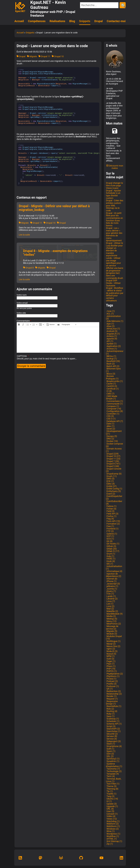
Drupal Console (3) (114, 470)
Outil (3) (110, 659)
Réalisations (57, 21)
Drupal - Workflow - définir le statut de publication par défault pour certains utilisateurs (115, 294)
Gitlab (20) (111, 549)
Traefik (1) (111, 794)
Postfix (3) (111, 684)
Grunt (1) (111, 554)
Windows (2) (112, 829)
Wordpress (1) (113, 834)
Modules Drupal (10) (114, 637)
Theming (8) (112, 789)
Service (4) (111, 739)
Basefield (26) (113, 361)
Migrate (32, 56)
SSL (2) (110, 756)
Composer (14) (114, 409)
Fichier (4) (111, 509)
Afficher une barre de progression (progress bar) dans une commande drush (115, 273)
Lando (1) (111, 596)
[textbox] (58, 340)
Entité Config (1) (114, 489)
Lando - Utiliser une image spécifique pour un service (113, 262)
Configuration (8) (114, 411)
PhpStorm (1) (113, 676)
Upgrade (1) (112, 806)
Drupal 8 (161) (113, 464)
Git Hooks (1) (113, 544)
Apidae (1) (111, 344)
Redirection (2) (113, 691)
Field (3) (110, 511)
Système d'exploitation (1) (114, 765)
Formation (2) (113, 524)
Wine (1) (110, 831)
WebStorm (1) (113, 826)
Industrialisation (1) (114, 568)
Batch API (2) (113, 366)
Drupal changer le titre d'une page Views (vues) (115, 185)
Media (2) (111, 616)
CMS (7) (110, 394)
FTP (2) (110, 531)
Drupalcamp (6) (114, 474)
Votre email (22, 303)
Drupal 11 (44, 56)
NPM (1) (110, 656)
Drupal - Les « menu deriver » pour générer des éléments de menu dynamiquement (114, 234)
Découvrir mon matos (115, 167)
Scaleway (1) (113, 719)
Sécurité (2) (112, 734)
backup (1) (111, 359)
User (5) (110, 811)
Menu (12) (111, 621)
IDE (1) (110, 564)
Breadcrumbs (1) (114, 381)
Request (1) (112, 699)
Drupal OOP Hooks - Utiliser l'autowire (113, 283)
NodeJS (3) (112, 651)
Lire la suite (24, 235)
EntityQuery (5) (113, 491)
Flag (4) (110, 519)
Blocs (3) (111, 374)
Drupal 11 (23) (113, 459)
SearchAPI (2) (113, 729)
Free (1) (110, 526)
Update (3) (111, 804)
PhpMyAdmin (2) (114, 674)
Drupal (99, 21)
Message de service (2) (112, 627)
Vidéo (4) (111, 816)
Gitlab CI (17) (113, 551)
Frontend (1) (112, 529)
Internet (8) (112, 579)
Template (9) (112, 774)
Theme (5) (111, 786)
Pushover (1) (112, 686)
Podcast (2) (112, 681)
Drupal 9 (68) (113, 466)
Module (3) (112, 634)
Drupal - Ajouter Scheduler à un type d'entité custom (114, 194)
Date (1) (110, 424)
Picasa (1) (111, 679)
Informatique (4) (114, 571)
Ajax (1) (110, 324)
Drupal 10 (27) (113, 456)
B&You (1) (111, 356)
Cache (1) (111, 384)
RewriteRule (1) (114, 706)
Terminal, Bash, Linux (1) (114, 780)
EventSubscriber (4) (114, 502)
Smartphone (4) (114, 746)
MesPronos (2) (113, 624)
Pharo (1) (111, 666)
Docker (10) (112, 441)
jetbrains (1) (112, 586)
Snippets (85, 21)
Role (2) (110, 709)
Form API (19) (113, 521)
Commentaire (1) (115, 401)
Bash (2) (110, 364)
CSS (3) (110, 416)
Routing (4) (112, 711)
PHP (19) (111, 669)
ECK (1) (110, 481)
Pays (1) (110, 664)
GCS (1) (110, 539)
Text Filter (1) (113, 784)
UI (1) (109, 801)
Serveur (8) (112, 736)
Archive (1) (112, 349)
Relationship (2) (114, 694)
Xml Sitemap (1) (114, 841)
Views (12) (111, 819)
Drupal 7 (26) (113, 461)
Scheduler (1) (113, 721)
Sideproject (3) (113, 741)
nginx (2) (111, 649)
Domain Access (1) (114, 450)
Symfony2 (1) (113, 759)
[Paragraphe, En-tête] (69, 325)
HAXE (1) (111, 559)
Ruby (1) (110, 714)
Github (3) (111, 546)
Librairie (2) (112, 599)
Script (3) (111, 726)
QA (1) (109, 689)
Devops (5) (112, 436)
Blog (72, 21)
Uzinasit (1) (112, 814)
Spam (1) (111, 751)
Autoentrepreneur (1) (115, 352)
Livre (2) (110, 606)
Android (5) (112, 331)
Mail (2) (110, 609)
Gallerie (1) (112, 534)
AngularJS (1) (113, 334)
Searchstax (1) (113, 731)
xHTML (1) (111, 839)
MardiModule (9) (114, 614)
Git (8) (109, 541)
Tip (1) (109, 791)
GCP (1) (110, 536)
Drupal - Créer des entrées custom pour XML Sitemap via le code (115, 205)
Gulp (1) (110, 556)
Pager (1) (111, 661)
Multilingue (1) (113, 641)
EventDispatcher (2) (114, 497)
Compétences (37, 21)
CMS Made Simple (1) (112, 397)
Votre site (21, 313)
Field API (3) (112, 514)
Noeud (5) (111, 654)
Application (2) (113, 346)
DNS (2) (110, 439)
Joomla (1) (112, 589)
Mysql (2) (111, 644)
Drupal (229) (112, 454)
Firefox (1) (111, 516)
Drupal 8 (28, 268)
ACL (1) (110, 314)
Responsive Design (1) (112, 703)
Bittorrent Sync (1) (113, 370)
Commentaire (23, 321)
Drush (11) (111, 476)
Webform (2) (112, 824)
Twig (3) (110, 796)
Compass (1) (113, 406)
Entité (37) (111, 486)
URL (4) (110, 809)
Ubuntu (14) (112, 799)
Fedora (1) (111, 506)
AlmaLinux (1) (113, 329)
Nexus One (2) (113, 646)
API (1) (110, 341)
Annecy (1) (112, 336)
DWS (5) (110, 479)
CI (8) (109, 391)
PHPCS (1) (111, 671)
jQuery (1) (111, 591)
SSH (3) (110, 754)
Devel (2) (111, 429)
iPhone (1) (111, 581)
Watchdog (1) (113, 821)
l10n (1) (110, 594)
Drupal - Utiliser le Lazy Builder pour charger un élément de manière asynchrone (115, 249)
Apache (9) (112, 339)
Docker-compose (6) (115, 445)
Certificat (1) (112, 389)
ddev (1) (110, 426)
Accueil (19, 21)
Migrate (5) (112, 631)
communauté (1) (114, 404)
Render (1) (111, 696)
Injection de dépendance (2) (114, 575)
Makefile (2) (112, 611)
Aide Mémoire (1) (115, 321)
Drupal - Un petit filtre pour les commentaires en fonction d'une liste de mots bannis (115, 219)
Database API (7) (115, 421)
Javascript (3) (113, 584)
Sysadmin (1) (113, 761)
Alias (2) (110, 326)
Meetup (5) (112, 619)
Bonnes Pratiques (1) (112, 377)
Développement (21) (114, 432)
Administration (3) (113, 317)
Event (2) (111, 494)
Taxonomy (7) (113, 769)
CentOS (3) (112, 386)
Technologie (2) (114, 771)
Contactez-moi (116, 21)
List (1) (110, 604)
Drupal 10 (58, 56)
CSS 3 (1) (111, 419)
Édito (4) (110, 484)
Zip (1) (109, 844)
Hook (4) (111, 561)
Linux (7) (111, 601)
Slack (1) (111, 744)
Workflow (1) (113, 836)
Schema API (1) (114, 724)
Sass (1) (110, 716)
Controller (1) (113, 414)
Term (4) (110, 776)
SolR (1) (110, 749)
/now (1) (110, 311)
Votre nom (22, 295)
